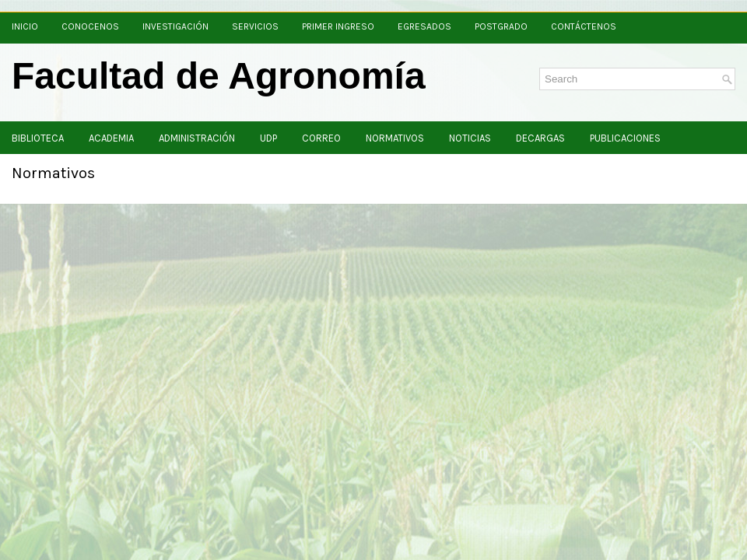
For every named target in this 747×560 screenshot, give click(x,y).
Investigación (175, 26)
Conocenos (90, 26)
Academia (111, 138)
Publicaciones (625, 138)
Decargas (540, 138)
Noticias (470, 138)
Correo (321, 138)
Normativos (395, 138)
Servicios (255, 26)
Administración (197, 138)
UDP (268, 138)
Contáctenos (584, 26)
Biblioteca (38, 138)
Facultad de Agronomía (219, 76)
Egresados (424, 26)
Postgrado (501, 26)
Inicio (25, 26)
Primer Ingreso (338, 26)
